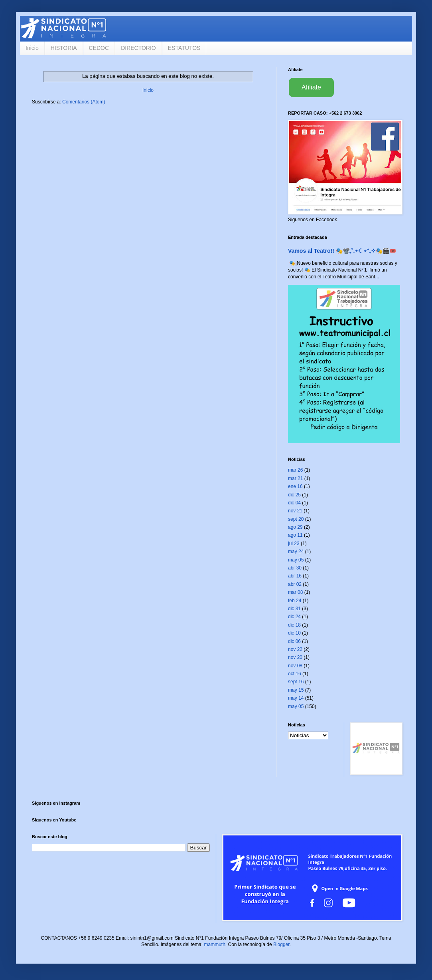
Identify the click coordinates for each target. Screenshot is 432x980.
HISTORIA (64, 48)
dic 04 (294, 503)
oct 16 (295, 674)
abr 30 (295, 568)
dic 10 (294, 633)
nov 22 (295, 649)
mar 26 (295, 470)
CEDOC (99, 48)
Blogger (281, 944)
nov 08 (295, 666)
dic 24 (294, 617)
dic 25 (294, 495)
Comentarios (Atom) (84, 102)
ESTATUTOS (184, 48)
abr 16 (295, 576)
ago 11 (295, 535)
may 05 (296, 560)
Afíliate (311, 87)
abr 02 (295, 584)
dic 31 (294, 609)
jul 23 (294, 544)
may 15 (296, 690)
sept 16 (296, 682)
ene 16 (295, 486)
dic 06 (294, 641)
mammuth (214, 944)
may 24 (296, 551)
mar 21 (295, 478)
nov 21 (295, 511)
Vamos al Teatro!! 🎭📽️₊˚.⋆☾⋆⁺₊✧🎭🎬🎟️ (342, 251)
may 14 (296, 698)
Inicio (32, 48)
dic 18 (294, 625)
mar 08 (295, 592)
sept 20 (296, 519)
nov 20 (295, 657)
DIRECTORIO (138, 48)
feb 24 (295, 601)
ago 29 (295, 527)
